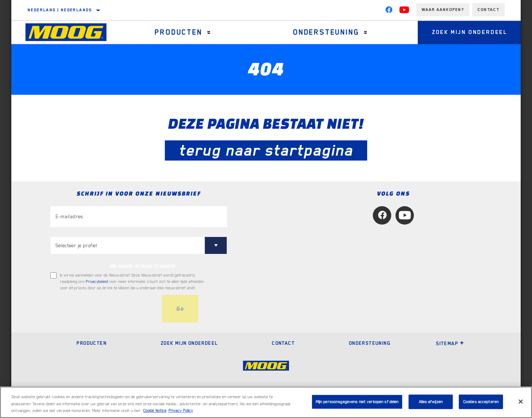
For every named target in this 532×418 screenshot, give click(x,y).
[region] (266, 402)
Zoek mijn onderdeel (470, 32)
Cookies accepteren (481, 402)
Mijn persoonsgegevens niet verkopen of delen (357, 402)
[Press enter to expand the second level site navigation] (209, 32)
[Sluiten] (521, 401)
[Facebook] (389, 11)
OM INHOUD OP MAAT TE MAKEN (142, 266)
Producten (178, 32)
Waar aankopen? (443, 10)
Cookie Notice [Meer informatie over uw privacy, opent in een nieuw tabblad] (155, 411)
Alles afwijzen (431, 402)
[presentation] (104, 309)
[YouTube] (404, 11)
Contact (488, 10)
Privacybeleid (97, 282)
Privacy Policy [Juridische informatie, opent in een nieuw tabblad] (181, 411)
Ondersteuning (326, 32)
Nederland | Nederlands (60, 10)
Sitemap (450, 343)
